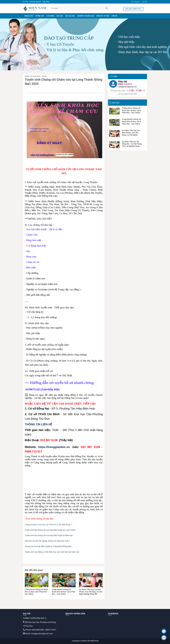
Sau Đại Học (70, 16)
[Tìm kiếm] (79, 8)
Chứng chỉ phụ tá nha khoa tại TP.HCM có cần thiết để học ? (49, 525)
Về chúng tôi (135, 2)
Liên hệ (145, 2)
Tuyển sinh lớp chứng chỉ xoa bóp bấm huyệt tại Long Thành (50, 530)
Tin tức (44, 76)
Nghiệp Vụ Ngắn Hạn (86, 16)
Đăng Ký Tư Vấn (103, 16)
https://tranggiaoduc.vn (54, 447)
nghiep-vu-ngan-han (33, 76)
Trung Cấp (40, 16)
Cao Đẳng (50, 16)
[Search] (106, 8)
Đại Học (60, 16)
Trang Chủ (29, 16)
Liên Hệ (114, 16)
